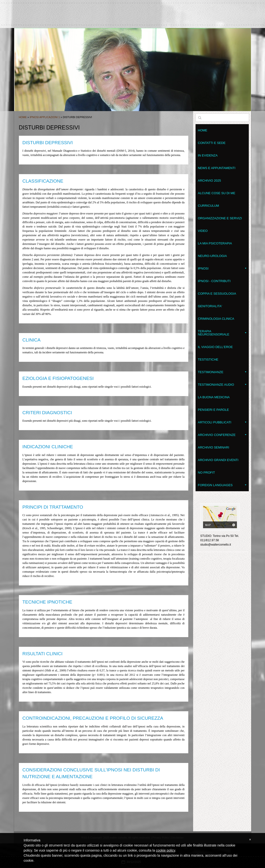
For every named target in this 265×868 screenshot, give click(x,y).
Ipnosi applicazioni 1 (45, 117)
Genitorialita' (210, 306)
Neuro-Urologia (212, 256)
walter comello (133, 12)
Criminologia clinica (216, 319)
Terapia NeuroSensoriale (222, 333)
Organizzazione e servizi (220, 218)
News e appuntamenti (217, 168)
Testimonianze (222, 372)
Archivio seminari (214, 447)
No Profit (207, 473)
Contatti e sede (212, 143)
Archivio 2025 (209, 181)
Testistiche (208, 359)
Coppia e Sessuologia (217, 294)
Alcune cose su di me (217, 193)
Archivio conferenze (222, 435)
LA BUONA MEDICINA (214, 397)
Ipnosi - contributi (214, 281)
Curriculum (208, 206)
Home (23, 117)
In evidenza (208, 155)
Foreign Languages (222, 485)
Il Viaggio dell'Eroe (215, 347)
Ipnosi (222, 268)
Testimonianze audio (222, 385)
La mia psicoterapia (215, 243)
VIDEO (203, 231)
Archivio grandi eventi (218, 460)
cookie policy (165, 850)
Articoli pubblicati (222, 422)
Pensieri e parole (213, 410)
